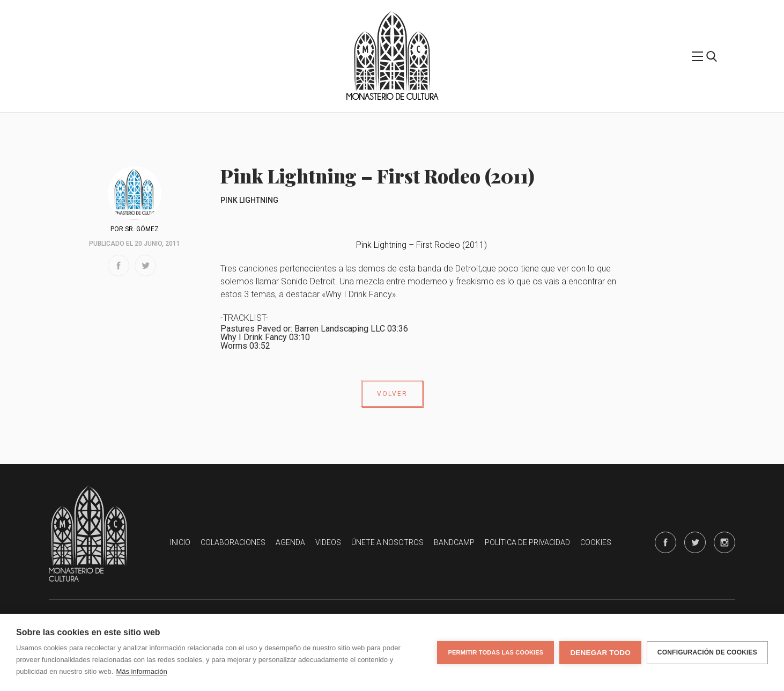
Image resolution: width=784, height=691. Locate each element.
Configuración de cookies (707, 652)
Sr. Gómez (142, 229)
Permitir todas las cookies (495, 652)
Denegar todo (600, 653)
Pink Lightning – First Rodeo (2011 (420, 245)
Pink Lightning (249, 200)
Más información (141, 671)
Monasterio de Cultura (392, 97)
